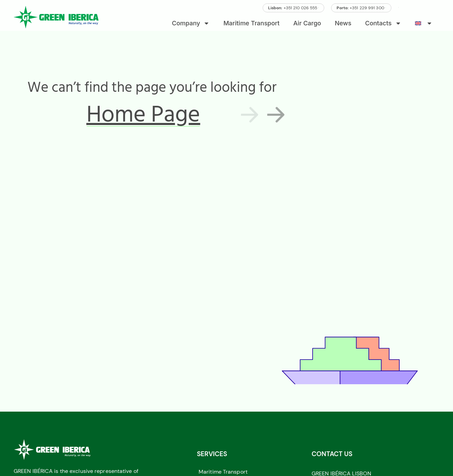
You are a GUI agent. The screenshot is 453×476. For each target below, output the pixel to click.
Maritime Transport (251, 23)
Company (191, 23)
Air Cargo (307, 23)
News (343, 23)
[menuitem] (424, 23)
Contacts (383, 23)
